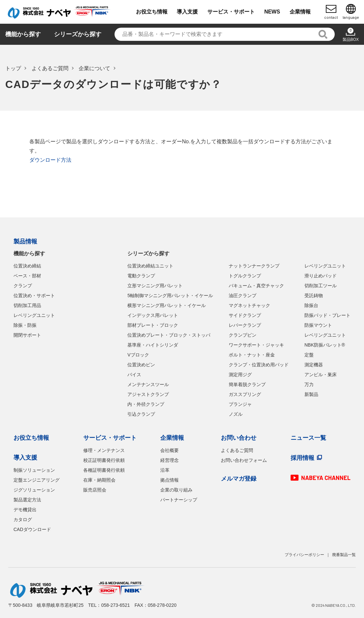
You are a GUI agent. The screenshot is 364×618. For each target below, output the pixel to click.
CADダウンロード (32, 529)
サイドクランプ (245, 315)
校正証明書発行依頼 (104, 460)
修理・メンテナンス (104, 450)
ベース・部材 (27, 276)
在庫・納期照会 (99, 480)
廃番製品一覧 (344, 555)
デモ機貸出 (25, 510)
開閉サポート (27, 335)
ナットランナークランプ (254, 266)
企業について (94, 68)
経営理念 (169, 460)
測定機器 (314, 365)
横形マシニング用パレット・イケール (167, 305)
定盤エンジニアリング (37, 480)
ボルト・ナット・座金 (252, 355)
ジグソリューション (34, 490)
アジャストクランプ (148, 394)
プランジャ (240, 404)
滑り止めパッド (321, 276)
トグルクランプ (245, 276)
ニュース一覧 (308, 438)
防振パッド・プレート (327, 315)
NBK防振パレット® (325, 345)
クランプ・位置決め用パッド (259, 365)
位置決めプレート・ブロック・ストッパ (169, 335)
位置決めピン (141, 365)
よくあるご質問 (50, 68)
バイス (134, 375)
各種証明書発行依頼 (104, 470)
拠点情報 (169, 480)
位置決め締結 (27, 266)
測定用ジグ (240, 375)
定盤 (309, 355)
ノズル (236, 414)
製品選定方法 (27, 500)
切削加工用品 (27, 305)
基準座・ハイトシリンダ (153, 345)
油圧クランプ (243, 295)
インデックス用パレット (153, 315)
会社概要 (169, 450)
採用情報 (302, 458)
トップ (13, 68)
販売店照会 (95, 490)
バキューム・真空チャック (256, 286)
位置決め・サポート (34, 295)
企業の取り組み (176, 490)
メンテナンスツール (148, 384)
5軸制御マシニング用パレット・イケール (170, 295)
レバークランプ (245, 325)
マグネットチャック (249, 305)
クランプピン (243, 335)
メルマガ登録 (239, 479)
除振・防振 (25, 325)
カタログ (23, 520)
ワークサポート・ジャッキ (256, 345)
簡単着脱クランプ (247, 384)
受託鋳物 (314, 295)
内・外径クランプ (146, 404)
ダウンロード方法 (50, 160)
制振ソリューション (34, 470)
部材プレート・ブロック (153, 325)
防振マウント (318, 325)
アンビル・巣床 (321, 375)
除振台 (311, 305)
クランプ (23, 286)
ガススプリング (245, 394)
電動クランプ (141, 276)
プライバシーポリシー (304, 555)
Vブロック (138, 355)
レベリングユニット (34, 315)
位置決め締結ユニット (150, 266)
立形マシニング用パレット (155, 286)
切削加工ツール (321, 286)
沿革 (165, 470)
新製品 (311, 394)
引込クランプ (141, 414)
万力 (309, 384)
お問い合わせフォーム (244, 460)
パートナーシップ (179, 500)
